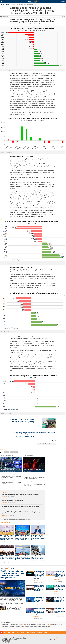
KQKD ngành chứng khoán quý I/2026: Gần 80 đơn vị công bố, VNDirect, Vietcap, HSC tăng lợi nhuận (16, 608)
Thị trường (13, 5)
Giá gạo (22, 626)
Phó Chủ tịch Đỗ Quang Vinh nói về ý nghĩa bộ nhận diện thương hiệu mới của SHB (21, 495)
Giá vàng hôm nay (5, 624)
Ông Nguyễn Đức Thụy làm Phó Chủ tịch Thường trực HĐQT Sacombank (39, 600)
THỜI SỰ (5, 632)
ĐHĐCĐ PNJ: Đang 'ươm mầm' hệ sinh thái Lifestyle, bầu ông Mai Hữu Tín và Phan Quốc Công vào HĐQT (40, 611)
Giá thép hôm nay (5, 626)
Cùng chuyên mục (29, 455)
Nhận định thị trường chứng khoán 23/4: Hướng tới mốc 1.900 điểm (34, 475)
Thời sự (3, 508)
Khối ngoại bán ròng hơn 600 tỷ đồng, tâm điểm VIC (12, 474)
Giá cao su (27, 626)
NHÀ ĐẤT (27, 632)
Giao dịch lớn (20, 5)
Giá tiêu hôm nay (45, 624)
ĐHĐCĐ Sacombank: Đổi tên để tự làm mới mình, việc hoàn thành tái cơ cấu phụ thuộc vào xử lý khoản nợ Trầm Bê (22, 538)
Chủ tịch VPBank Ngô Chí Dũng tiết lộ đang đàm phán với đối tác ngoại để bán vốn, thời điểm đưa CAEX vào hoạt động (39, 575)
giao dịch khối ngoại (14, 452)
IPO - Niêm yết (28, 5)
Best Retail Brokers (34, 626)
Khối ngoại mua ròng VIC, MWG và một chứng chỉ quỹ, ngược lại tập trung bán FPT (34, 478)
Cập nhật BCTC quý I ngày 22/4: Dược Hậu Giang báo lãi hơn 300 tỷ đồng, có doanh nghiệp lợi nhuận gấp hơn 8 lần (12, 574)
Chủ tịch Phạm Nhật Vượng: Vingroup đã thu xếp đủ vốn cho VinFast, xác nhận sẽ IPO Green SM (38, 538)
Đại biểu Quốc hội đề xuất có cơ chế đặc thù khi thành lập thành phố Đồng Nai (60, 611)
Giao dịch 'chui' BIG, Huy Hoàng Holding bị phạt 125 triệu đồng (23, 420)
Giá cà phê (39, 624)
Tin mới (5, 492)
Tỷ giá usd (18, 624)
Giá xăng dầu (60, 624)
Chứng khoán (5, 5)
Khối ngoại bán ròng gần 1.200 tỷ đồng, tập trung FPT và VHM (11, 483)
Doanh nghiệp (5, 502)
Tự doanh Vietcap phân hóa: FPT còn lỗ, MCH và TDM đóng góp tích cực (34, 482)
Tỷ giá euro (28, 624)
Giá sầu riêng (12, 626)
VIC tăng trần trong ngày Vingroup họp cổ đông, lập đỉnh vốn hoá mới (34, 485)
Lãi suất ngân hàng (53, 624)
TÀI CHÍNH (23, 632)
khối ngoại (7, 452)
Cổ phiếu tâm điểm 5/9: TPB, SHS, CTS (25, 437)
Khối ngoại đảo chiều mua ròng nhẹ (8, 480)
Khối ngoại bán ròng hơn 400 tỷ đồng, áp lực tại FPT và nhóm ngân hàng (10, 470)
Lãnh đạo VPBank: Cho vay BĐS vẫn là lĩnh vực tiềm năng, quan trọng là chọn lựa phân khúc (22, 513)
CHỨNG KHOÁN (33, 632)
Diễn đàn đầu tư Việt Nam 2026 (44, 626)
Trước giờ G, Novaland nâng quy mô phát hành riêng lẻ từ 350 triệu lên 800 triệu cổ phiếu (38, 557)
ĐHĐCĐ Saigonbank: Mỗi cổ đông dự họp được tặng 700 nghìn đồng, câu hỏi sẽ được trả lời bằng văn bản (23, 558)
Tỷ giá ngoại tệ (12, 624)
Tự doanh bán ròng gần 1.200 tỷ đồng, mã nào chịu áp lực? (34, 470)
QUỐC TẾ (18, 632)
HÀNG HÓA (13, 632)
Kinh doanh (33, 542)
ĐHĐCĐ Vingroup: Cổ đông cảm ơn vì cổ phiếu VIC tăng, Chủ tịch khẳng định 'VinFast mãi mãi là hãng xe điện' (7, 538)
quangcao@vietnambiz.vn (57, 637)
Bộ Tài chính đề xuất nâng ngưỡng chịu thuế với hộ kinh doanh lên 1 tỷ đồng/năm (21, 506)
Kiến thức (34, 5)
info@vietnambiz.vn (8, 642)
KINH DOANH (45, 632)
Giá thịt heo (18, 626)
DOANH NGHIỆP (39, 632)
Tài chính (4, 497)
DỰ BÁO (9, 632)
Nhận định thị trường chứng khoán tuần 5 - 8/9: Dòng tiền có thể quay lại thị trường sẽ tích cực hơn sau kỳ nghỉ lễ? (36, 433)
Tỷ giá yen (23, 624)
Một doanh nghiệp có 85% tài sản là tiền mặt (13, 500)
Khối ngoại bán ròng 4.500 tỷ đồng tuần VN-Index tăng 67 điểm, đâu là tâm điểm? (11, 477)
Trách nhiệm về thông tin (6, 643)
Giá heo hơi (33, 624)
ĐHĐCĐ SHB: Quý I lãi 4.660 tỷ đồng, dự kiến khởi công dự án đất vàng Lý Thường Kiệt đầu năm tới (7, 558)
